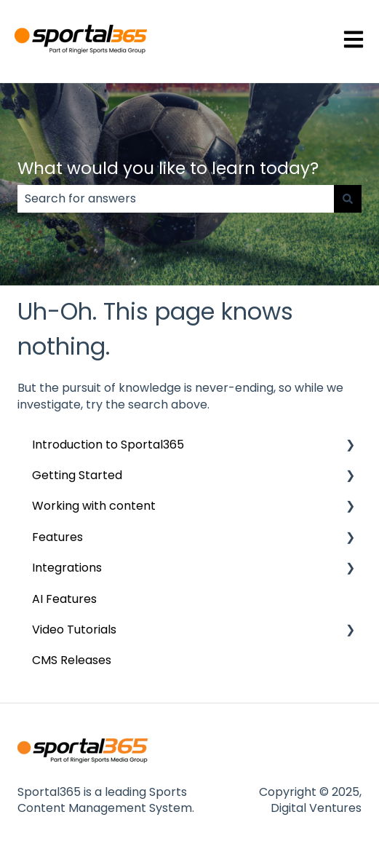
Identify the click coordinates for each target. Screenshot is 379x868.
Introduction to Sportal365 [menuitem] (108, 445)
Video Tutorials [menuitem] (74, 630)
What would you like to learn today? (168, 168)
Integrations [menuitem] (67, 568)
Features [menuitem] (57, 537)
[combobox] (176, 199)
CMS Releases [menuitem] (72, 660)
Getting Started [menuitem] (77, 475)
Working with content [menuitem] (94, 506)
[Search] (348, 199)
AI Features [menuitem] (64, 599)
